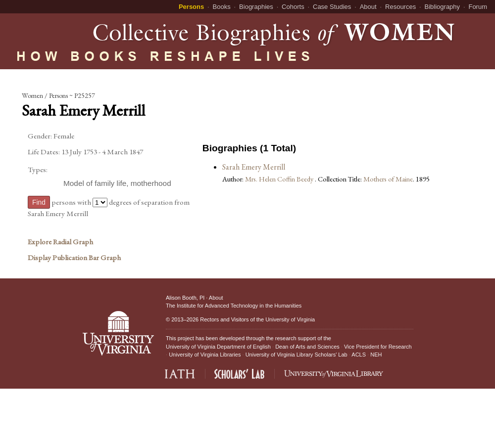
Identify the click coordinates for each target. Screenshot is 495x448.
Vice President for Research (378, 347)
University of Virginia (290, 319)
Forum (478, 7)
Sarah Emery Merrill (254, 167)
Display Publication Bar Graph (74, 258)
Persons (191, 7)
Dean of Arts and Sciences (307, 347)
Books (222, 7)
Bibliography (443, 7)
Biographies (256, 7)
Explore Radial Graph (60, 242)
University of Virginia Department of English (218, 347)
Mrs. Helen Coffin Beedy (280, 179)
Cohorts (293, 7)
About (368, 7)
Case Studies (332, 7)
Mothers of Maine (388, 179)
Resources (400, 7)
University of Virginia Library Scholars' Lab (297, 355)
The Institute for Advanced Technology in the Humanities (234, 306)
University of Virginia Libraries (205, 355)
